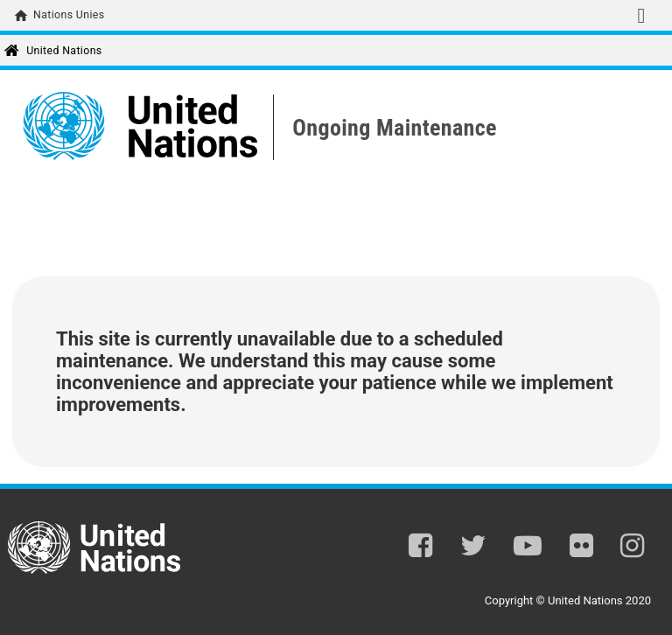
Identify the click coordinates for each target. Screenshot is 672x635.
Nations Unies (69, 15)
